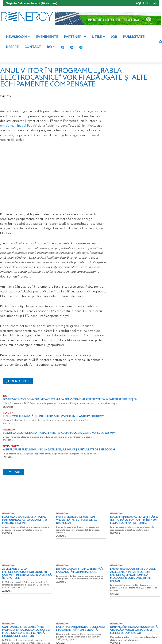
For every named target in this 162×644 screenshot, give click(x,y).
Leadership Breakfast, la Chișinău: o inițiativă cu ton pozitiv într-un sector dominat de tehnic (134, 518)
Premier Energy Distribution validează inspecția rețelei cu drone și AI (79, 517)
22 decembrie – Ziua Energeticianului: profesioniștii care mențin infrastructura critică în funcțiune (24, 566)
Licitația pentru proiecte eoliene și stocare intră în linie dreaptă (77, 618)
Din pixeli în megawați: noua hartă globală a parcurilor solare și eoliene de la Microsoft (134, 620)
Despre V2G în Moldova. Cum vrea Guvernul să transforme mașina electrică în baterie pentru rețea (62, 399)
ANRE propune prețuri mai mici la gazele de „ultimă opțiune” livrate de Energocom (52, 449)
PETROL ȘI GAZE (11, 446)
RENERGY (8, 413)
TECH (6, 396)
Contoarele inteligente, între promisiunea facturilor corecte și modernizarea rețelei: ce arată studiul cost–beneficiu (25, 621)
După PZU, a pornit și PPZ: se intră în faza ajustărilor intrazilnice (80, 565)
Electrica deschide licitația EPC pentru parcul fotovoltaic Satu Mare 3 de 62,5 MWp (52, 432)
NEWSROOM (9, 429)
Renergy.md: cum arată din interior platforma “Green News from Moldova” (48, 416)
